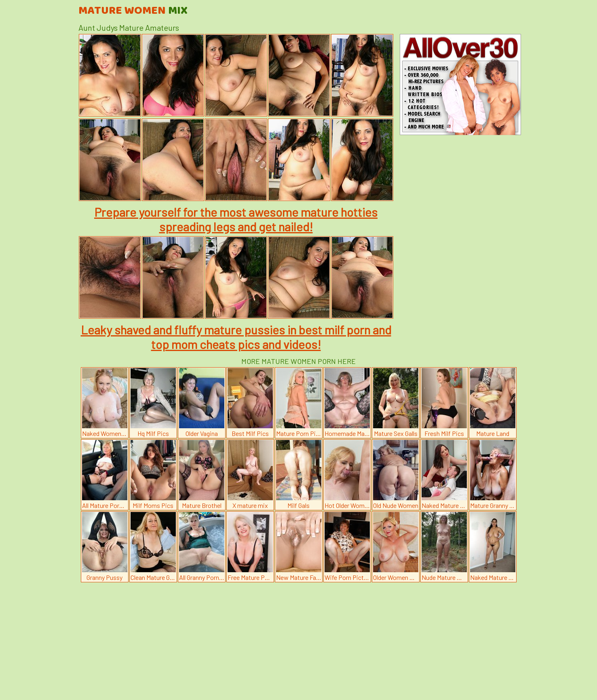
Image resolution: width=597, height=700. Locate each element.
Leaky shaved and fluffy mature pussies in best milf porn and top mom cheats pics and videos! (236, 337)
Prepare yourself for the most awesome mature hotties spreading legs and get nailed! (236, 219)
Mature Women (133, 11)
